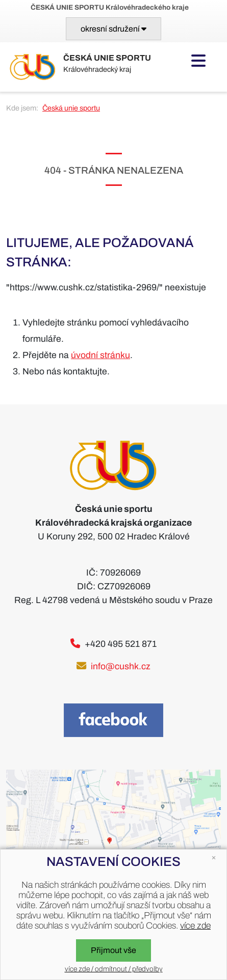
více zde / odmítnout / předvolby (114, 969)
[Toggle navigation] (113, 29)
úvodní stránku (100, 355)
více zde (195, 926)
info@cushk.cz (121, 666)
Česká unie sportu (71, 108)
